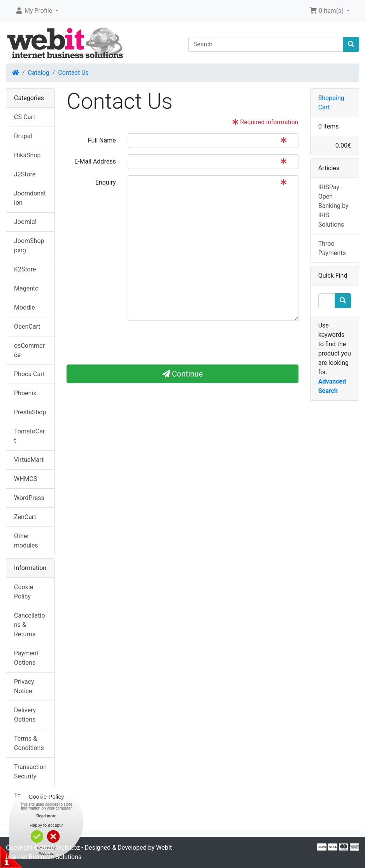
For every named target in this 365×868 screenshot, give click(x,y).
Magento (26, 288)
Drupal (23, 136)
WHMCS (26, 479)
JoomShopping (29, 246)
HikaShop (27, 155)
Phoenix (25, 393)
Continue (183, 374)
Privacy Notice (24, 686)
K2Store (25, 269)
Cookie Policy (24, 592)
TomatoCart (29, 436)
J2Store (25, 174)
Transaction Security (30, 772)
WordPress (29, 498)
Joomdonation (30, 198)
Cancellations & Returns (30, 625)
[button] (37, 11)
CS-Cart (25, 117)
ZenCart (25, 517)
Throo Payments (332, 248)
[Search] (266, 44)
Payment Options (26, 658)
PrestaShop (30, 412)
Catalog (39, 73)
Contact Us (73, 73)
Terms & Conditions (29, 743)
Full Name (102, 140)
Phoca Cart (29, 374)
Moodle (25, 307)
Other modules (26, 541)
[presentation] (126, 342)
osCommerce (29, 350)
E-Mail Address (95, 161)
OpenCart (27, 327)
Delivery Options (25, 715)
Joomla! (25, 222)
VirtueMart (29, 460)
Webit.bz (68, 848)
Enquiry (106, 182)
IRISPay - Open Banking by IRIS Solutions (333, 206)
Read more (46, 816)
